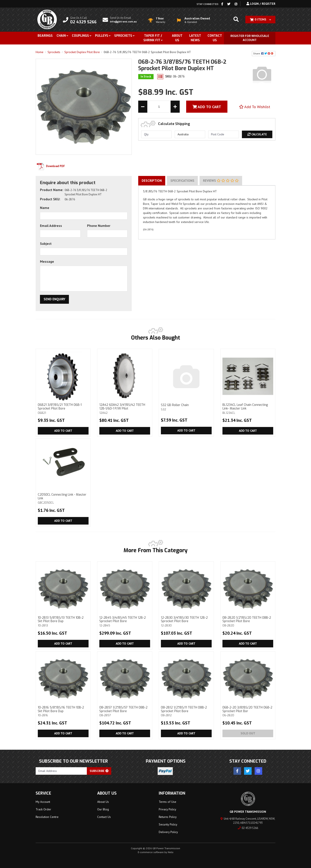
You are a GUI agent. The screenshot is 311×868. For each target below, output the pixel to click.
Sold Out (248, 733)
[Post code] (223, 134)
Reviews (221, 181)
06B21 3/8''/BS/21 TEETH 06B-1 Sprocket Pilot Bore (63, 409)
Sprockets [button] (123, 36)
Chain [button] (61, 36)
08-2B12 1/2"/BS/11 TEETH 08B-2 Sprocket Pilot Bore (186, 711)
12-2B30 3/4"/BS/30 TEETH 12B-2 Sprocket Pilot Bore (186, 621)
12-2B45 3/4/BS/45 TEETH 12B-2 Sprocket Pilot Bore (125, 621)
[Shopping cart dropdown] (260, 20)
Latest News (195, 38)
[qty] (156, 134)
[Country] (190, 134)
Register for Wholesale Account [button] (250, 38)
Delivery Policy (168, 832)
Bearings (45, 36)
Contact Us (215, 38)
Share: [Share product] (264, 53)
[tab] (152, 181)
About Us (177, 38)
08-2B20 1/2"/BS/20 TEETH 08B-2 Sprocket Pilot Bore (248, 621)
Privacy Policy (167, 809)
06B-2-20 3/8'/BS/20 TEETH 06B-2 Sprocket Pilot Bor (248, 711)
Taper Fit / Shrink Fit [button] (153, 38)
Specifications (182, 181)
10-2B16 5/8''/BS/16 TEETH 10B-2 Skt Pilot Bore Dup (63, 711)
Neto (171, 852)
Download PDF (50, 166)
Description (152, 181)
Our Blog (103, 809)
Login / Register (261, 4)
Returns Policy (168, 817)
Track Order (43, 809)
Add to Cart (63, 431)
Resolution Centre (47, 817)
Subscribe (99, 771)
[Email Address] (61, 771)
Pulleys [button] (102, 36)
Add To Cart (207, 107)
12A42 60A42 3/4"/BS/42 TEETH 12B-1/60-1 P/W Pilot (125, 409)
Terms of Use (167, 802)
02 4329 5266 (248, 828)
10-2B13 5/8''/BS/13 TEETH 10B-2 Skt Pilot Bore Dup (63, 621)
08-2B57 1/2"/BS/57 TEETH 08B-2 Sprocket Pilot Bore (125, 711)
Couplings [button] (80, 36)
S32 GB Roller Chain (186, 407)
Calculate (257, 134)
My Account (43, 802)
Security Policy (168, 824)
